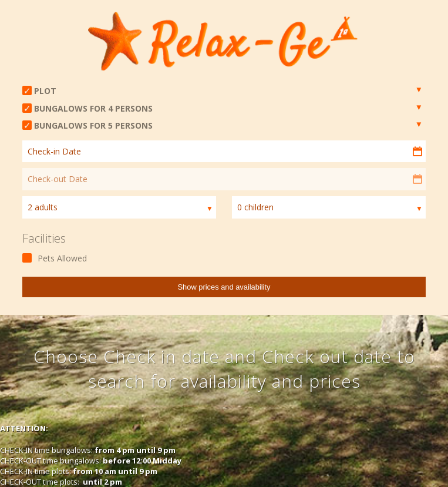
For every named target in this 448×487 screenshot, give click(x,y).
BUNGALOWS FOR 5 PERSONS (93, 125)
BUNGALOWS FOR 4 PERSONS (93, 108)
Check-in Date (54, 151)
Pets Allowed (62, 258)
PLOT (45, 91)
